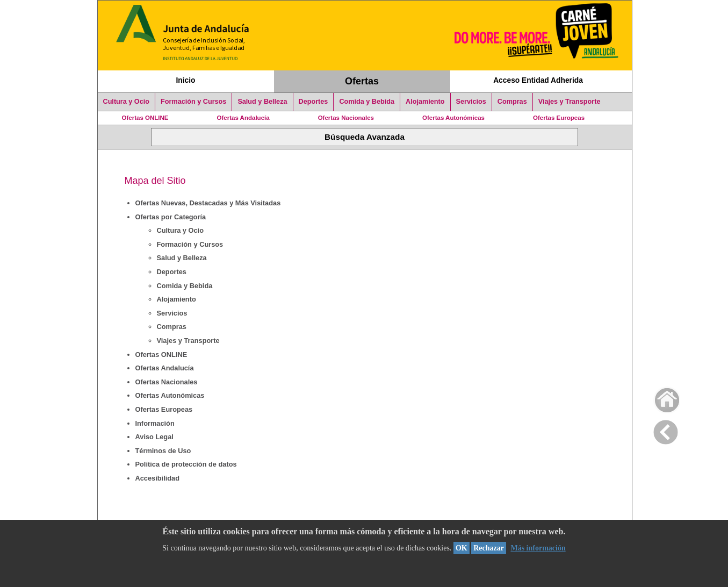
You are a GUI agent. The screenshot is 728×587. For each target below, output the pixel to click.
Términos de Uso (163, 451)
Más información (538, 548)
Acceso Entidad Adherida (538, 80)
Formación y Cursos (193, 102)
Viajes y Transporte (570, 102)
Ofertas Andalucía (243, 118)
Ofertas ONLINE (145, 118)
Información (155, 423)
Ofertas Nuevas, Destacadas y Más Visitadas (208, 203)
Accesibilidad (158, 478)
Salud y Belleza (262, 102)
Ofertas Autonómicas (453, 118)
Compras (512, 102)
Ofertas (362, 81)
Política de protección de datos (186, 464)
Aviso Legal (154, 437)
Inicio (185, 80)
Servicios (471, 102)
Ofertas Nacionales (346, 118)
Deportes (313, 102)
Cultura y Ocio (127, 102)
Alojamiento (425, 102)
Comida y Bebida (367, 102)
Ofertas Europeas (559, 118)
